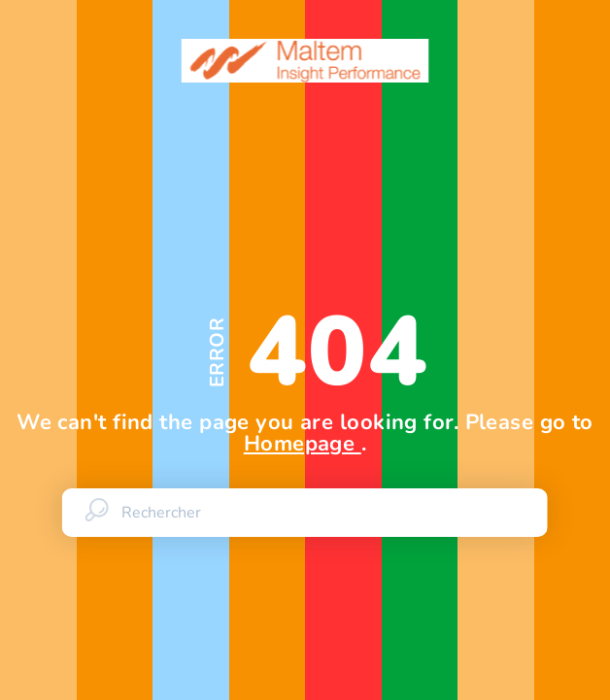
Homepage (303, 444)
